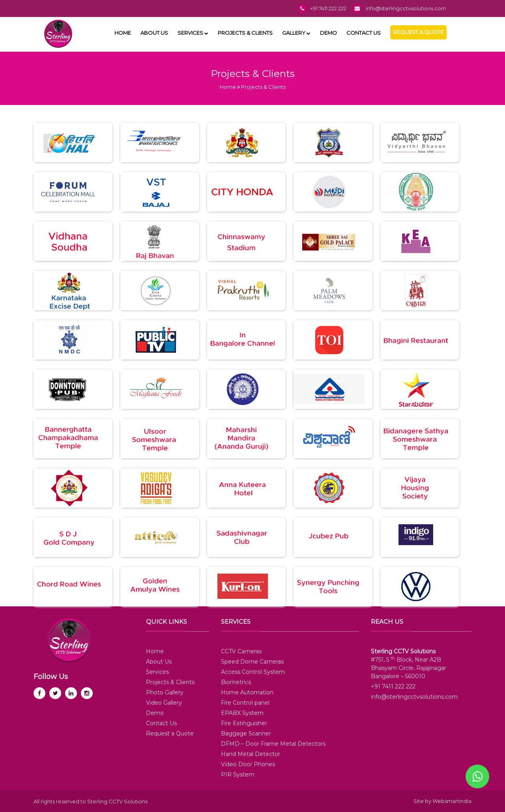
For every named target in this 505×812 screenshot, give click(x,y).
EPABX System (242, 713)
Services (193, 33)
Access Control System (253, 672)
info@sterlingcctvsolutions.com (406, 8)
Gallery (296, 33)
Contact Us (364, 33)
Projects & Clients (245, 33)
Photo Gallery (165, 692)
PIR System (238, 774)
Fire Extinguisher (244, 723)
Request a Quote (418, 32)
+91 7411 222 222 (328, 8)
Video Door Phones (248, 764)
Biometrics (236, 682)
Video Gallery (164, 703)
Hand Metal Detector (251, 754)
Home (123, 33)
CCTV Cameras (241, 651)
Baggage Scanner (246, 733)
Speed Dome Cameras (252, 662)
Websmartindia (452, 801)
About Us (154, 33)
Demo (328, 33)
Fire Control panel (245, 703)
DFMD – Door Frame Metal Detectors (273, 744)
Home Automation (247, 692)
